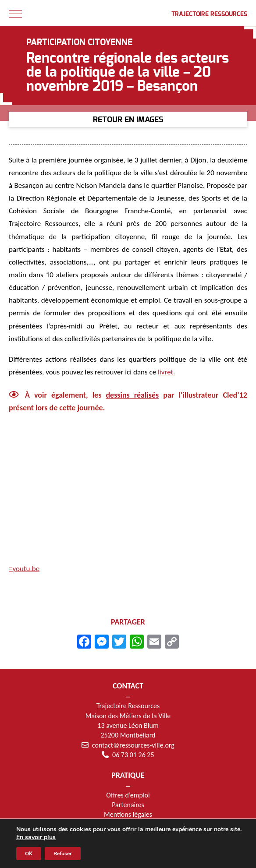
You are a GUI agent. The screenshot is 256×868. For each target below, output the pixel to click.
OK (29, 854)
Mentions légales (128, 814)
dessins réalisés (132, 395)
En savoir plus (36, 837)
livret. (167, 372)
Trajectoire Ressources (209, 14)
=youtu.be (24, 569)
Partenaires (128, 805)
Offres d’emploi (128, 795)
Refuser (63, 854)
